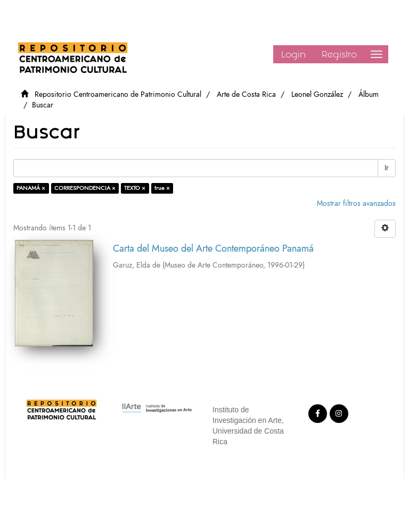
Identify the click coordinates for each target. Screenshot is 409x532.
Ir (387, 168)
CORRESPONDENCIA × (85, 188)
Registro (339, 54)
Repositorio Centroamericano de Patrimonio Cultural (118, 94)
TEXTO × (135, 188)
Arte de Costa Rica (246, 94)
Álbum (369, 94)
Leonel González (317, 94)
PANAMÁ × (31, 188)
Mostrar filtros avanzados (356, 203)
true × (162, 188)
